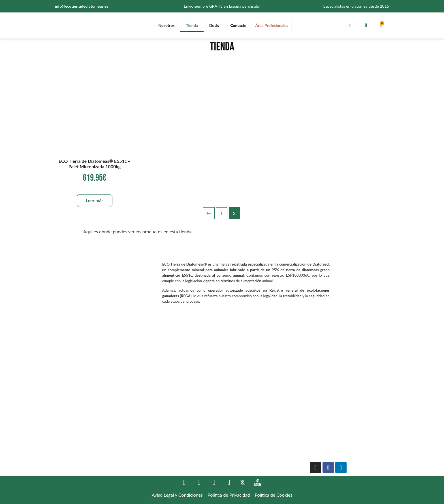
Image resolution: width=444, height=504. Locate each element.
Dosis (214, 25)
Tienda (192, 25)
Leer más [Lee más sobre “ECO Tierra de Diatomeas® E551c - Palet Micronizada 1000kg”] (94, 200)
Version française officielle (333, 438)
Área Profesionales (272, 25)
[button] (366, 25)
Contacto (238, 25)
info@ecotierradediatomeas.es (82, 6)
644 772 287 (68, 459)
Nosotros (166, 25)
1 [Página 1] (222, 213)
